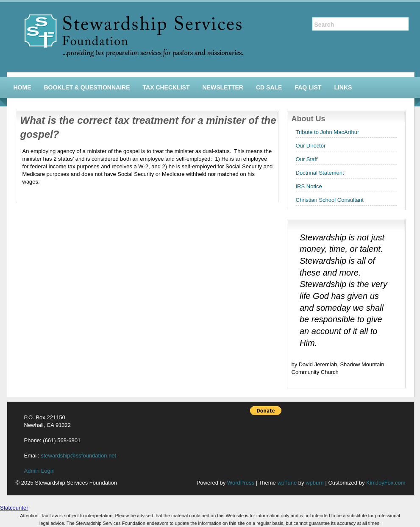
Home (22, 87)
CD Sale (269, 87)
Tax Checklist (166, 87)
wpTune (287, 483)
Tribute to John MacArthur (328, 132)
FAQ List (308, 87)
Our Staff (307, 159)
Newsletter (223, 87)
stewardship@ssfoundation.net (78, 456)
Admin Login (39, 471)
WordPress (241, 483)
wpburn (315, 483)
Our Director (311, 146)
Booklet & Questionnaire (87, 87)
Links (343, 87)
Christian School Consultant (330, 200)
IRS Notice (309, 186)
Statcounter (14, 508)
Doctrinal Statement (320, 173)
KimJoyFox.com (386, 483)
